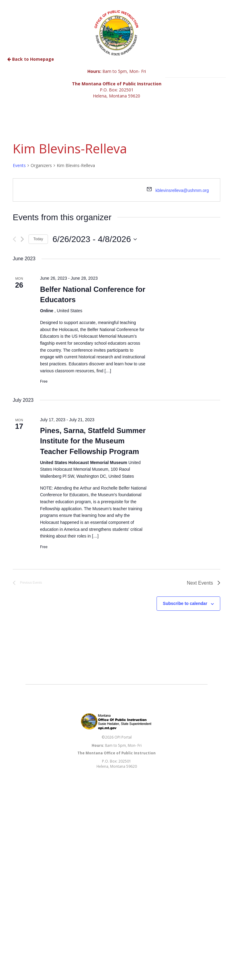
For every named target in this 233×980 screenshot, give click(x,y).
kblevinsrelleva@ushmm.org (182, 190)
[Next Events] (22, 239)
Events (19, 165)
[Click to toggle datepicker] (95, 239)
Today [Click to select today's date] (38, 239)
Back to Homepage (31, 59)
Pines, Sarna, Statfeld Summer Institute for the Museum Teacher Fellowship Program (93, 441)
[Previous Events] (14, 239)
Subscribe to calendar (185, 603)
